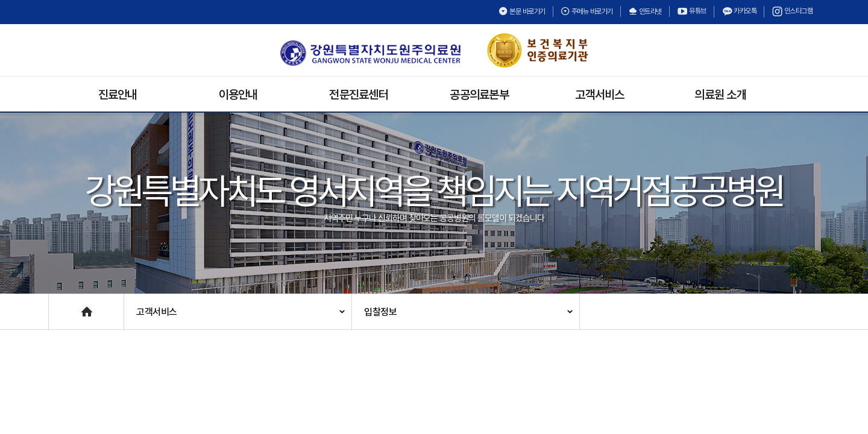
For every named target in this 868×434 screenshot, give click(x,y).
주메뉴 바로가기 (587, 11)
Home (61, 306)
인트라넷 (645, 11)
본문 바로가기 (522, 11)
